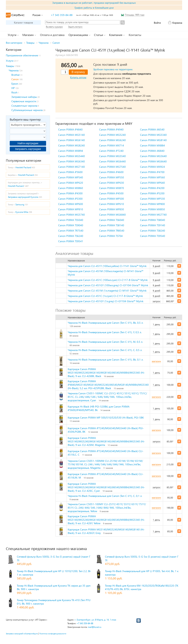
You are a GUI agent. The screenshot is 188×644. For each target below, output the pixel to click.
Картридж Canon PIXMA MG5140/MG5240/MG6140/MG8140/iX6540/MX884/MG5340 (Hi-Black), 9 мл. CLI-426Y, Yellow (106, 520)
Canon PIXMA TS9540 (153, 236)
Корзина (177, 23)
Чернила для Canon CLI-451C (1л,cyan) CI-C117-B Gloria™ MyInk (105, 296)
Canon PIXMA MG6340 (72, 161)
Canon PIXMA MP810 (71, 209)
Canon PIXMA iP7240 (111, 151)
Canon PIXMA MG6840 (112, 215)
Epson (15, 84)
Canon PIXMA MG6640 (153, 161)
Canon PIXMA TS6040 (112, 220)
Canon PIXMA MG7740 (153, 215)
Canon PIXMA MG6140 (72, 140)
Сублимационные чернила (27, 110)
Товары (30, 43)
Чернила (44, 43)
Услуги (10, 61)
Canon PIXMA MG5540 (112, 156)
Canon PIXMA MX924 (152, 167)
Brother (16, 75)
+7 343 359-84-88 (62, 15)
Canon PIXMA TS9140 (153, 225)
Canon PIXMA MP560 (152, 177)
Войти (157, 23)
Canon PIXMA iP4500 (111, 193)
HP (13, 88)
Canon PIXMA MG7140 (72, 167)
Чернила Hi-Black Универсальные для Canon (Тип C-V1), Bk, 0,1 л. (105, 360)
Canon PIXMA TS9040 (71, 225)
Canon (56, 43)
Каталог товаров (23, 22)
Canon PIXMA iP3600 (70, 172)
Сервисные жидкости (24, 101)
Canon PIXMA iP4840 (70, 129)
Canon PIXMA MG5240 (112, 135)
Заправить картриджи (28, 149)
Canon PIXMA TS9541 (71, 241)
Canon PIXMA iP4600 (111, 172)
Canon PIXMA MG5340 (153, 135)
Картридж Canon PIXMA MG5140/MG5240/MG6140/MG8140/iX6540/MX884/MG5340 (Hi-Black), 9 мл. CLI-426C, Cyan (106, 487)
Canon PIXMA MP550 (112, 177)
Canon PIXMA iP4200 (152, 188)
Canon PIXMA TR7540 (71, 231)
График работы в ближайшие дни (94, 8)
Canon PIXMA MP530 (152, 199)
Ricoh (14, 92)
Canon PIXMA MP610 (112, 204)
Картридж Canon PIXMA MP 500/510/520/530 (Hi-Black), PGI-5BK (106, 417)
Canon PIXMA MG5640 (153, 156)
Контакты (135, 35)
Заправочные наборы (24, 97)
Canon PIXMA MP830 (112, 209)
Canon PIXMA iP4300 (70, 193)
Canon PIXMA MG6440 (112, 161)
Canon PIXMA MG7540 (112, 167)
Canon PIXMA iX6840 (152, 151)
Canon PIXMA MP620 (71, 183)
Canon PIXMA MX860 (71, 188)
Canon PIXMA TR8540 (112, 231)
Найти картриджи (28, 143)
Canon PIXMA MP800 (152, 204)
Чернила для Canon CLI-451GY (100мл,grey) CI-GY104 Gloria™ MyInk (108, 285)
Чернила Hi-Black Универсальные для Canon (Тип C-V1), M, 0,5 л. (105, 342)
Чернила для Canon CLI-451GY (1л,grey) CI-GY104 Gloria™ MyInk (106, 301)
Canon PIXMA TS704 (111, 236)
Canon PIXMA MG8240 (72, 145)
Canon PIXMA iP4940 (111, 129)
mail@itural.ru (95, 627)
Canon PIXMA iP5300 (70, 199)
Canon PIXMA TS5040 (71, 220)
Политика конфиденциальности (53, 634)
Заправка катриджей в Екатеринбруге (22, 634)
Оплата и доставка (52, 35)
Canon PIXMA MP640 (152, 183)
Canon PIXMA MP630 (112, 183)
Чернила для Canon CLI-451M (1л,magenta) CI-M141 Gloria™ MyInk (107, 291)
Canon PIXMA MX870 (112, 188)
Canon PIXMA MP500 (112, 199)
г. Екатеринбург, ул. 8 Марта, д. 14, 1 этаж (95, 620)
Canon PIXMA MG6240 (112, 140)
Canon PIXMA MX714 (112, 145)
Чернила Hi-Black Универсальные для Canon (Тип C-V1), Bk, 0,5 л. (105, 323)
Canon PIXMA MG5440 (72, 156)
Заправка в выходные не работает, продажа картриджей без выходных (94, 3)
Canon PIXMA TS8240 (153, 231)
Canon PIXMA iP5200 (152, 193)
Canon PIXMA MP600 (71, 204)
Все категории (14, 43)
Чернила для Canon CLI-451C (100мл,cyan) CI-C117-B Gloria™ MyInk (108, 280)
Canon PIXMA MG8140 (153, 140)
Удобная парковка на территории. (113, 69)
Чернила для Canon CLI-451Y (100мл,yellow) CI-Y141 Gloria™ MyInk (107, 266)
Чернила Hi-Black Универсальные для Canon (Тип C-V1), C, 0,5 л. (105, 350)
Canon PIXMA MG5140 (72, 135)
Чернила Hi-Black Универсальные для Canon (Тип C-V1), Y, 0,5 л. (105, 332)
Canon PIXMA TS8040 (153, 220)
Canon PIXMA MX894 (71, 151)
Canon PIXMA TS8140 (112, 225)
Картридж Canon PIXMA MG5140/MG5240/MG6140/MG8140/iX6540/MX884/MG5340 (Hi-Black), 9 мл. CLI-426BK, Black (106, 373)
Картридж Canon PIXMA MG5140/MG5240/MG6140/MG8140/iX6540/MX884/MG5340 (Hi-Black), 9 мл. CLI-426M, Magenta (106, 441)
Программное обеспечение (22, 55)
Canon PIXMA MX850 (152, 209)
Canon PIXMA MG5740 (72, 215)
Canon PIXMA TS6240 (71, 236)
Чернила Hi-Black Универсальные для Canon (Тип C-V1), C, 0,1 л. (105, 496)
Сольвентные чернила (24, 106)
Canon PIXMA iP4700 (152, 172)
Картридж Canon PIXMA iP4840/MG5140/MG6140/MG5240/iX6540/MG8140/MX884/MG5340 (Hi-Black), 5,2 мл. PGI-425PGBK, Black (108, 385)
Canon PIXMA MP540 (71, 177)
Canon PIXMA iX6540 (152, 129)
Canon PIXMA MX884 (152, 145)
